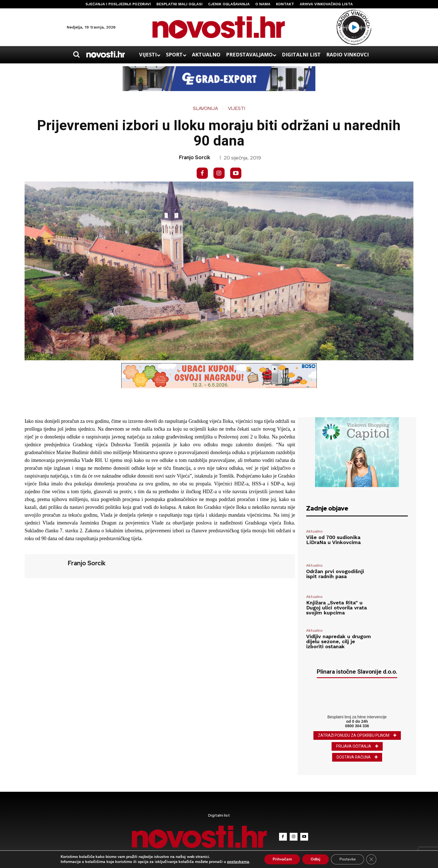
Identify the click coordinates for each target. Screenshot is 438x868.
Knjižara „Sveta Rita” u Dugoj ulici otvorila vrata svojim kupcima (336, 608)
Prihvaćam (282, 859)
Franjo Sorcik (195, 158)
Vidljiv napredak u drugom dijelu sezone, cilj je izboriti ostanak (339, 641)
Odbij (316, 859)
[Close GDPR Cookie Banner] (372, 859)
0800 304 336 (357, 726)
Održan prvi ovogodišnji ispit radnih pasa (335, 574)
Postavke (348, 859)
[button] (76, 54)
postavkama (238, 862)
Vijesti (237, 109)
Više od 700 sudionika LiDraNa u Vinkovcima (333, 540)
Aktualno (314, 531)
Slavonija (205, 109)
